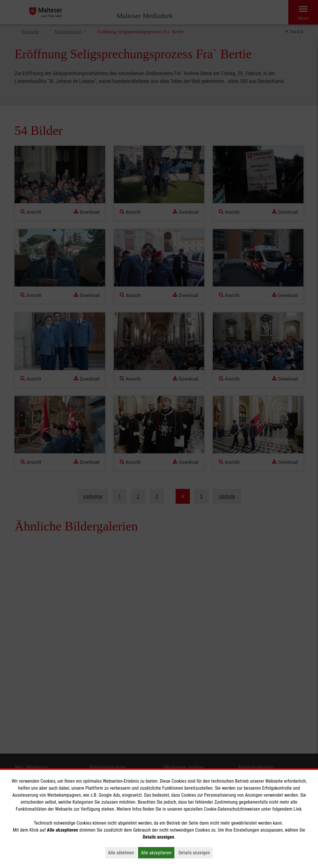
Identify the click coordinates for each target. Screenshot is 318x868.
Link (297, 809)
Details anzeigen (196, 853)
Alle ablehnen (122, 853)
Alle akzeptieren (158, 853)
